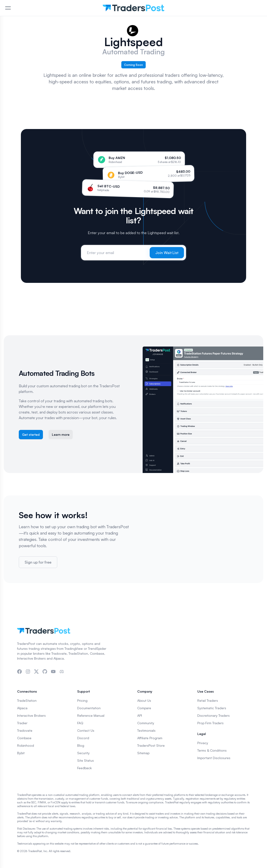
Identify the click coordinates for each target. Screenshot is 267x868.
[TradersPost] (134, 8)
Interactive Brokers (31, 715)
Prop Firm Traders (210, 723)
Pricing (82, 700)
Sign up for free (38, 562)
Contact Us (86, 730)
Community (146, 723)
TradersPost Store (151, 745)
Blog (81, 745)
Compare (144, 708)
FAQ (80, 723)
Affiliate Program (150, 738)
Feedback (84, 768)
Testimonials (146, 730)
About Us (144, 700)
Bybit (21, 753)
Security (83, 753)
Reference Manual (91, 715)
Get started (31, 434)
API (140, 715)
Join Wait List (167, 253)
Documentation (89, 708)
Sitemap (143, 753)
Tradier (22, 723)
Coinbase (24, 738)
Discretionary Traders (214, 715)
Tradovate (25, 730)
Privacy (203, 743)
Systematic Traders (212, 708)
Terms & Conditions (212, 750)
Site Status (86, 760)
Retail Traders (208, 700)
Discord (83, 738)
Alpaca (22, 708)
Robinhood (26, 745)
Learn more (61, 434)
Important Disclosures (214, 758)
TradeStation (27, 700)
